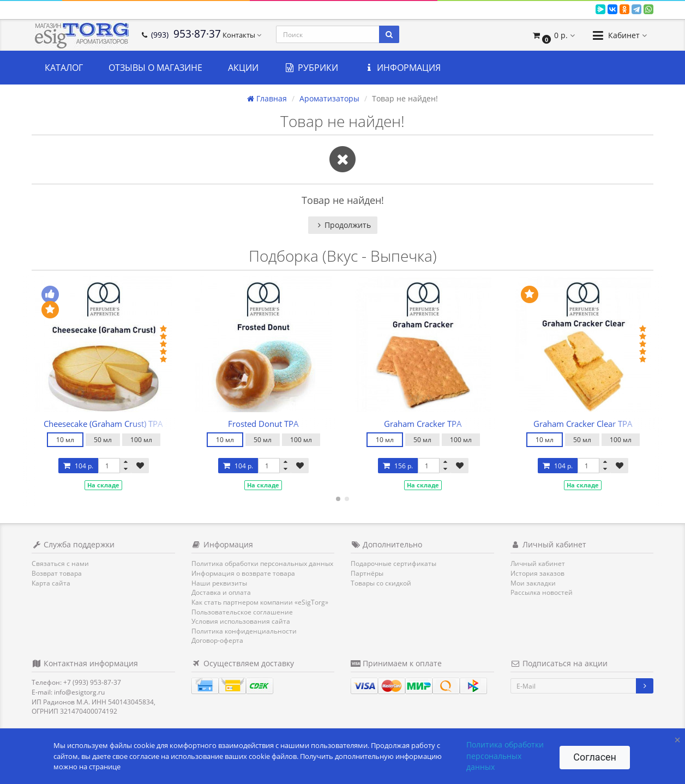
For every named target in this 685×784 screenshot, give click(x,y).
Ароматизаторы (329, 98)
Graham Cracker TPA (423, 424)
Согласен (595, 757)
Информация (402, 68)
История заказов (537, 573)
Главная (267, 98)
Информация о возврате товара (243, 573)
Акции (243, 68)
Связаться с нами (60, 563)
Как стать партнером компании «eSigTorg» (260, 602)
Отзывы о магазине (155, 68)
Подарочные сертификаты (393, 563)
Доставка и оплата (221, 592)
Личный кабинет (538, 563)
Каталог (64, 68)
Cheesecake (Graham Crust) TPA (103, 424)
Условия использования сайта (241, 621)
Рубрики (311, 68)
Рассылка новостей (542, 592)
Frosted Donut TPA (263, 424)
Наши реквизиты (219, 583)
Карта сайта (51, 583)
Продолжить (343, 225)
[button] (553, 35)
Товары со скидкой (381, 583)
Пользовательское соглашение (242, 612)
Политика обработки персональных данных (262, 563)
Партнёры (367, 573)
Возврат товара (57, 573)
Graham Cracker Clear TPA (583, 424)
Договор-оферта (217, 640)
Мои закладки (533, 583)
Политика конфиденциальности (244, 631)
